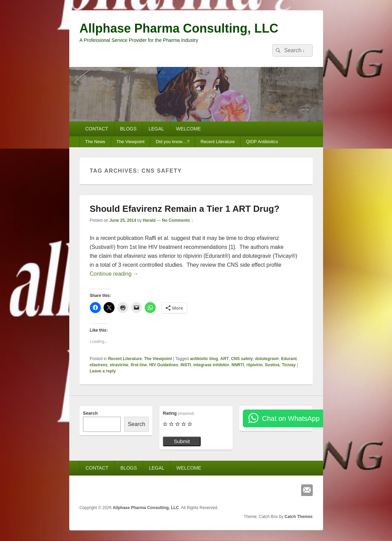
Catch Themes (298, 517)
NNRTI (238, 365)
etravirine (119, 365)
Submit (182, 441)
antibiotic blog (204, 359)
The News (95, 142)
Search (90, 413)
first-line (139, 365)
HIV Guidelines (164, 365)
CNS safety (242, 359)
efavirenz (99, 365)
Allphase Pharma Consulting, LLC (179, 28)
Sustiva (272, 365)
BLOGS (128, 129)
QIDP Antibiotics (262, 142)
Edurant (289, 359)
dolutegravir (267, 359)
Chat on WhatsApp (291, 418)
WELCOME (188, 129)
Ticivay (289, 365)
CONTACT (97, 129)
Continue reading (114, 274)
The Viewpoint (130, 142)
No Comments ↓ (177, 220)
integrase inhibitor (211, 365)
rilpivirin (254, 365)
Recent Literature (218, 142)
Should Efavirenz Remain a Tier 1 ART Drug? (185, 209)
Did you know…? (173, 142)
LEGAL (156, 129)
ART (224, 359)
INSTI (186, 365)
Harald (149, 220)
